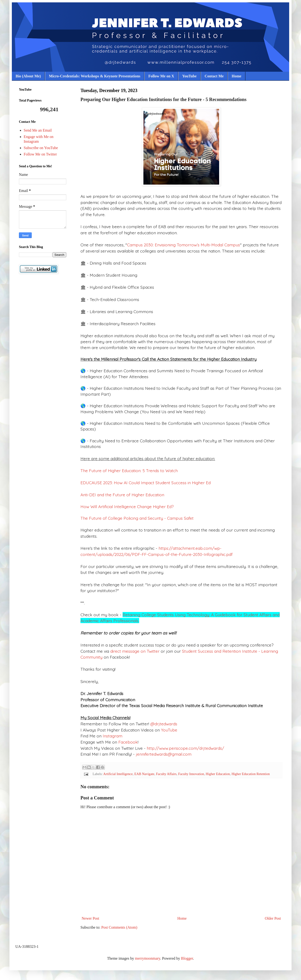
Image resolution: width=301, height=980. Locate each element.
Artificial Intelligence (118, 774)
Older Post (273, 918)
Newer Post (90, 918)
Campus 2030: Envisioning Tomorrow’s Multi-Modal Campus (184, 245)
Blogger (187, 958)
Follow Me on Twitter (40, 154)
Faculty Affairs (166, 774)
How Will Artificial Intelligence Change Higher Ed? (127, 506)
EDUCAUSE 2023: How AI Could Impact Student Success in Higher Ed (146, 483)
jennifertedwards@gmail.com (163, 754)
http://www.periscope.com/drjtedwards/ (185, 748)
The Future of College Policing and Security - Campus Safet (137, 518)
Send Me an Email (38, 130)
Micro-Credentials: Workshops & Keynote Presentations (95, 76)
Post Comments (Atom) (119, 927)
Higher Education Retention (250, 774)
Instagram (112, 736)
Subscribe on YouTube (41, 148)
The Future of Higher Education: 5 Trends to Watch (129, 470)
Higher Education (218, 774)
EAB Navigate (144, 774)
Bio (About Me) (28, 76)
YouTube (189, 76)
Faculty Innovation (191, 774)
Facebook (128, 742)
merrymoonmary (147, 958)
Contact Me (214, 76)
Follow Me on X (161, 76)
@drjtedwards (164, 724)
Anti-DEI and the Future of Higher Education (122, 495)
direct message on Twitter (135, 651)
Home (237, 76)
